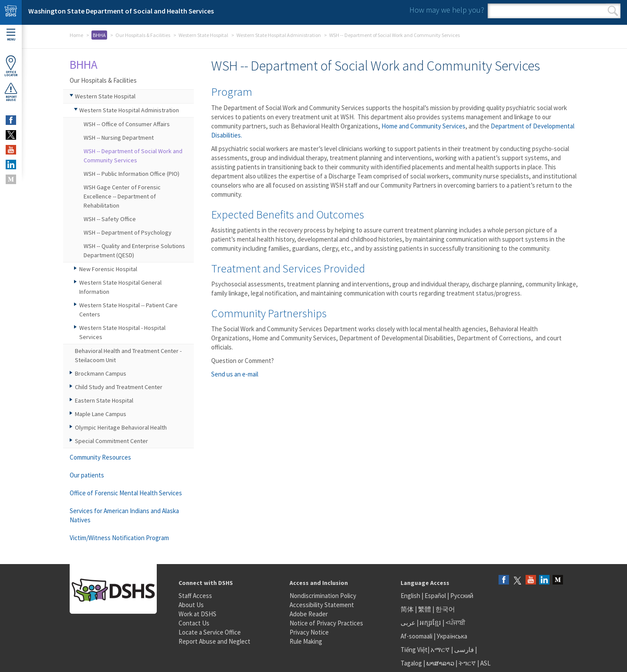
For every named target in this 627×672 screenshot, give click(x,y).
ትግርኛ (467, 663)
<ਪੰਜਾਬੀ (455, 623)
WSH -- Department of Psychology (128, 232)
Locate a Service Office (210, 632)
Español (435, 596)
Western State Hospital (203, 35)
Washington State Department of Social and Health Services (121, 11)
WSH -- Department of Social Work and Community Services (133, 156)
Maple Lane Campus (101, 414)
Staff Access (195, 596)
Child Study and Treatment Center (119, 387)
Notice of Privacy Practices (326, 623)
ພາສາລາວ (440, 663)
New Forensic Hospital (108, 269)
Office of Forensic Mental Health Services (126, 493)
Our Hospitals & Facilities (143, 35)
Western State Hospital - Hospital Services (122, 332)
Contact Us (194, 623)
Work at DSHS (197, 614)
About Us (191, 605)
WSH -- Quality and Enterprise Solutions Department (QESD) (134, 250)
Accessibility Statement (322, 605)
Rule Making (306, 641)
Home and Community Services (423, 126)
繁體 (425, 609)
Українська (452, 636)
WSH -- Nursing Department (119, 138)
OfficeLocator (11, 66)
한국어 (445, 609)
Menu (11, 35)
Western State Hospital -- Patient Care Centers (128, 310)
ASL (485, 663)
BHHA (99, 35)
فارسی (463, 650)
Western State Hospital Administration (279, 35)
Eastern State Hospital (104, 400)
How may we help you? (447, 10)
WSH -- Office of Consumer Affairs (127, 124)
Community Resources (100, 457)
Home (76, 35)
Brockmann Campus (101, 373)
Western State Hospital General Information (120, 287)
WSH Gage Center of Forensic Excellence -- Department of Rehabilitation (122, 196)
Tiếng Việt (414, 650)
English (411, 596)
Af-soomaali (416, 636)
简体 (407, 609)
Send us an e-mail (235, 374)
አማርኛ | (442, 650)
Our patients (87, 475)
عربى (408, 623)
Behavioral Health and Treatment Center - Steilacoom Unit (128, 355)
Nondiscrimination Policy (323, 596)
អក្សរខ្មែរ (430, 623)
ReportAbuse (11, 92)
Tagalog (411, 663)
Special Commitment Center (111, 441)
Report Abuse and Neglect (214, 641)
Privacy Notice (309, 632)
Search (613, 11)
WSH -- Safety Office (110, 219)
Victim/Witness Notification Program (119, 538)
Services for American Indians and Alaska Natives (124, 515)
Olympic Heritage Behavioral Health (121, 427)
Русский (462, 596)
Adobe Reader (309, 614)
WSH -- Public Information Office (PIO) (131, 174)
